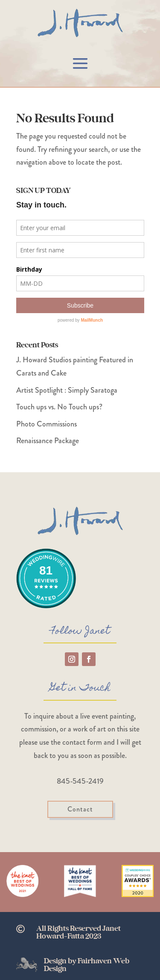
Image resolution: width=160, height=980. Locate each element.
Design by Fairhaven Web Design (87, 965)
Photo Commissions (47, 424)
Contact (80, 809)
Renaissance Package (48, 441)
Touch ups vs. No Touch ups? (59, 407)
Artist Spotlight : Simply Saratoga (67, 390)
